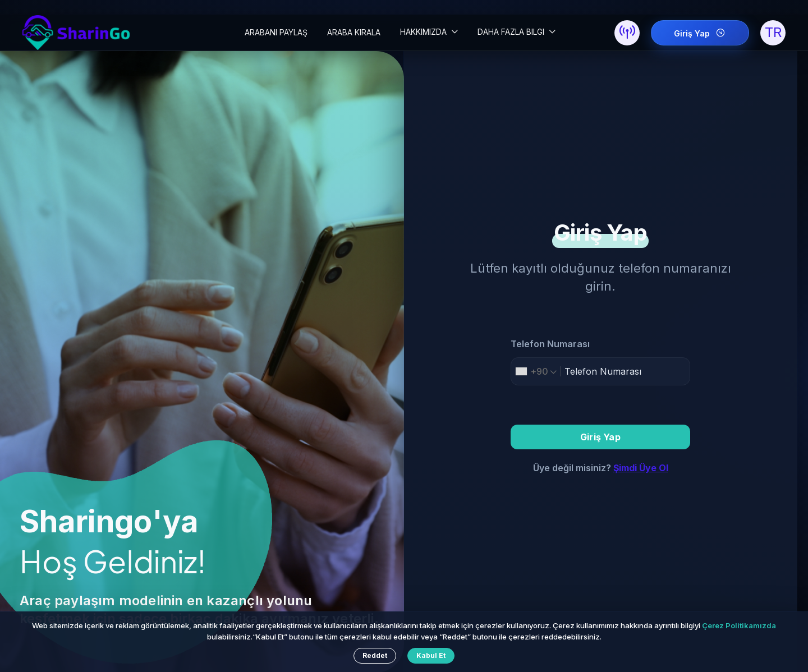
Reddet (375, 655)
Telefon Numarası (550, 344)
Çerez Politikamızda (739, 625)
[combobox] (536, 371)
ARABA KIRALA (354, 32)
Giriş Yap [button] (600, 437)
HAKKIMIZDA (424, 32)
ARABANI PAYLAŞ (276, 32)
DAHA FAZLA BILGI (512, 32)
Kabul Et (431, 655)
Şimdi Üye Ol (641, 468)
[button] (627, 33)
